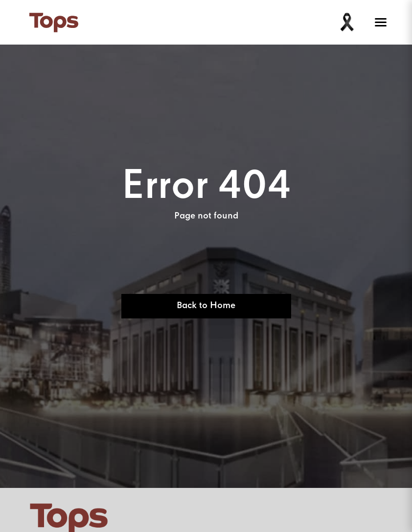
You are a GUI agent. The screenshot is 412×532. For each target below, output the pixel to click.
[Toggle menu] (379, 23)
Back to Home (206, 306)
